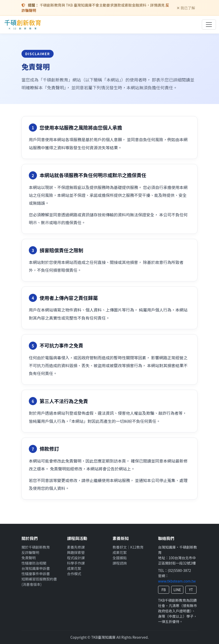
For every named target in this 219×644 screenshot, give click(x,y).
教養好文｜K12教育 (128, 547)
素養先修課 (76, 547)
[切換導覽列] (209, 25)
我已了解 (186, 8)
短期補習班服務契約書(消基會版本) (39, 582)
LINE (177, 590)
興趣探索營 (76, 552)
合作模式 (74, 574)
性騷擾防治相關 (34, 563)
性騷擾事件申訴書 (36, 574)
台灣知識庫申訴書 (36, 568)
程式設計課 (76, 558)
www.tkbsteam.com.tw (177, 581)
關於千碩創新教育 (36, 547)
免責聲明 (29, 558)
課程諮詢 (120, 563)
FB (164, 590)
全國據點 (120, 558)
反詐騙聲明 (30, 552)
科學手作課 (76, 563)
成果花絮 (74, 568)
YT (191, 590)
